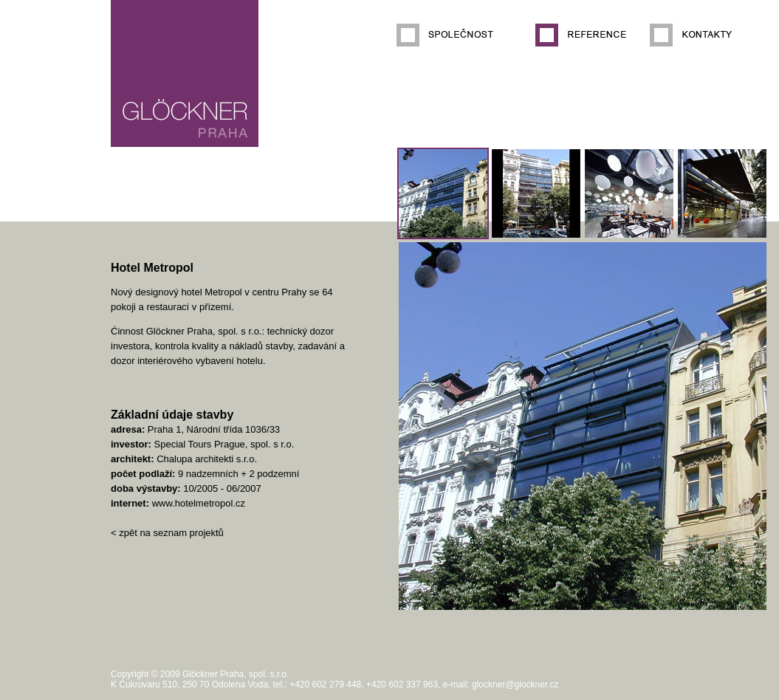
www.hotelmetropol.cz (199, 503)
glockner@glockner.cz (515, 684)
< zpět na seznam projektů (167, 533)
